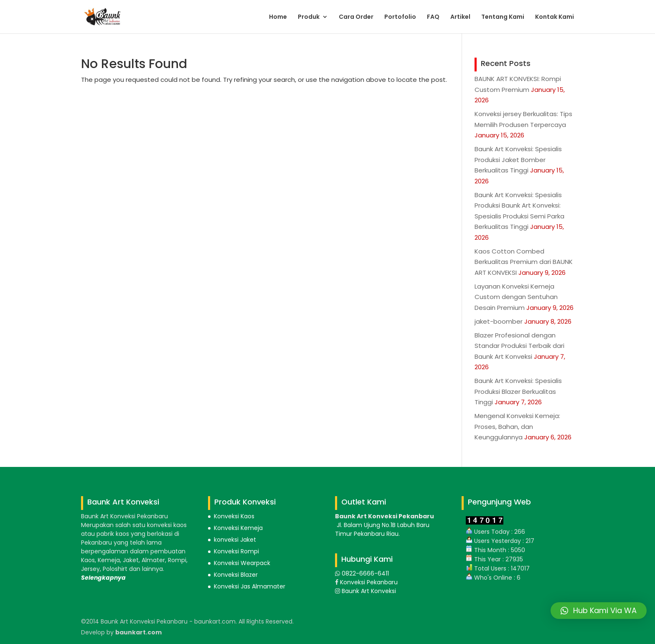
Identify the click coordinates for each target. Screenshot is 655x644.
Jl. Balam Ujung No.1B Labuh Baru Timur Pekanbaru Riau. (382, 529)
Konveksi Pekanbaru (368, 582)
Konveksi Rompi (236, 551)
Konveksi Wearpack (242, 563)
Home (278, 17)
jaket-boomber (499, 321)
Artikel (460, 17)
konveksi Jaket (235, 540)
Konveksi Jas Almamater (250, 586)
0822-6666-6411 (364, 573)
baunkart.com (138, 632)
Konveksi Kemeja (238, 528)
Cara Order (356, 17)
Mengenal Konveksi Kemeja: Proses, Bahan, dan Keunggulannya (517, 426)
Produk (309, 17)
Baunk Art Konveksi (368, 591)
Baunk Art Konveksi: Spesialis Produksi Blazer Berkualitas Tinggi (518, 391)
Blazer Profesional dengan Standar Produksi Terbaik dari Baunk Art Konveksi (519, 346)
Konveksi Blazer (236, 575)
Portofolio (400, 17)
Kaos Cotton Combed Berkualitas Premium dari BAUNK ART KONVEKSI (524, 262)
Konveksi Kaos (234, 516)
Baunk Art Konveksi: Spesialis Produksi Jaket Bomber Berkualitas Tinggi (518, 160)
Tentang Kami (503, 17)
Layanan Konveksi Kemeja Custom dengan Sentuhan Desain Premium (516, 297)
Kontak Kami (555, 17)
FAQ (433, 17)
